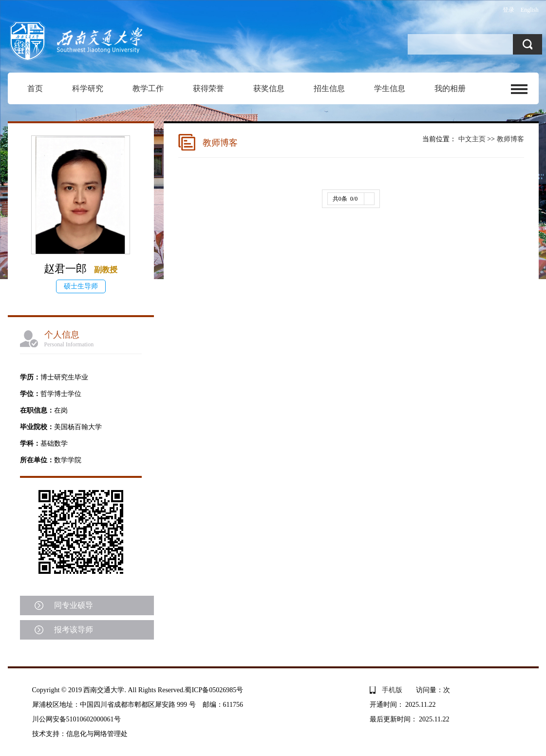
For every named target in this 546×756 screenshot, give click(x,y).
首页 (35, 88)
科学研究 (88, 88)
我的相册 (450, 88)
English (530, 10)
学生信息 (390, 88)
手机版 (392, 690)
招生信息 (329, 88)
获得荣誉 (208, 88)
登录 (508, 10)
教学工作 (148, 88)
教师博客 (510, 139)
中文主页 (472, 139)
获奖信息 (269, 88)
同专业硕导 (74, 605)
